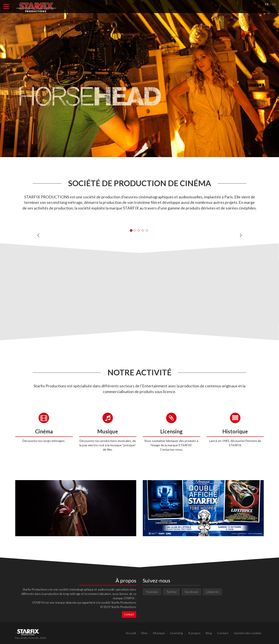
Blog (209, 633)
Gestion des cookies (248, 633)
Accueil (131, 633)
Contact (129, 614)
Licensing (176, 633)
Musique (159, 633)
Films (144, 633)
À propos (194, 633)
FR (267, 4)
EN (274, 4)
